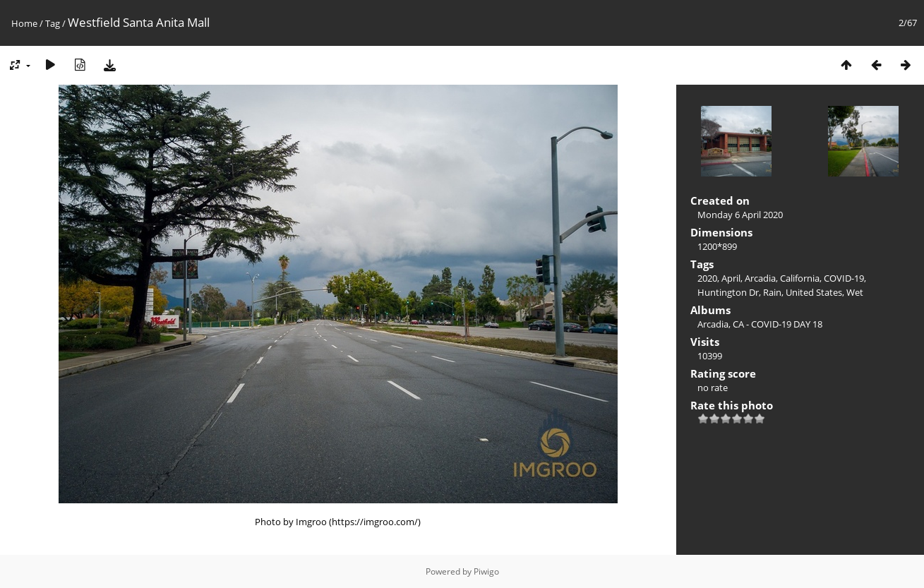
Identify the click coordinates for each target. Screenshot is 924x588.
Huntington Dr (728, 292)
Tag (53, 23)
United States (814, 292)
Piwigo (486, 571)
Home (24, 23)
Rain (772, 292)
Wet (855, 292)
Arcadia (760, 278)
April (731, 278)
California (800, 278)
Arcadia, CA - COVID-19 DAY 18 (760, 324)
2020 (707, 278)
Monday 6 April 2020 (740, 215)
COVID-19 (844, 278)
